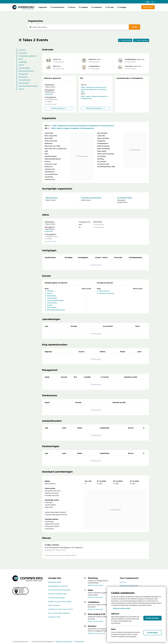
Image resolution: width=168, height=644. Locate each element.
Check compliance (141, 40)
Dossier (21, 65)
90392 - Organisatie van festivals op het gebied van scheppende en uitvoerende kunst (94, 89)
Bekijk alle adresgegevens (59, 108)
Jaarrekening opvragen (57, 598)
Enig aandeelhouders (26, 71)
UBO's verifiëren (54, 605)
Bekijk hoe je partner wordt (96, 633)
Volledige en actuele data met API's (61, 609)
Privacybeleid (79, 641)
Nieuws (21, 89)
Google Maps (49, 94)
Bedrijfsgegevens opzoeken (58, 586)
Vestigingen (23, 62)
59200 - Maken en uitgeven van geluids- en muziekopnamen (95, 97)
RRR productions (52, 198)
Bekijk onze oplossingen (96, 585)
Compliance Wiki (54, 617)
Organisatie (43, 7)
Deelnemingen (24, 83)
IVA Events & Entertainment (91, 198)
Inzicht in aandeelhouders (58, 594)
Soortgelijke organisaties (28, 56)
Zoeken (135, 27)
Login (148, 2)
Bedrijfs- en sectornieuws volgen (60, 601)
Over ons (123, 582)
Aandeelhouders (25, 80)
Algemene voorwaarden (64, 641)
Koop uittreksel (125, 40)
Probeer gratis (148, 7)
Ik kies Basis (153, 633)
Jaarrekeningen (24, 68)
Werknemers (23, 77)
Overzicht (22, 50)
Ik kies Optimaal (152, 618)
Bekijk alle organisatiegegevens (96, 108)
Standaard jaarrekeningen (28, 86)
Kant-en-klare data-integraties (59, 613)
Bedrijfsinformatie (55, 582)
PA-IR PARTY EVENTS (125, 198)
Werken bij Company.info (129, 586)
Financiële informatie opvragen (59, 590)
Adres (21, 59)
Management (23, 74)
